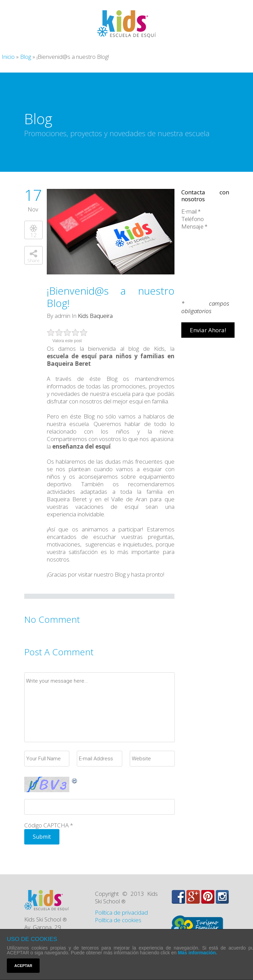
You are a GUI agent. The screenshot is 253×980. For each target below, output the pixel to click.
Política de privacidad (121, 912)
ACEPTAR (23, 966)
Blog (26, 57)
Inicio (8, 57)
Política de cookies (118, 920)
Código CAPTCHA (46, 825)
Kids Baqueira (95, 316)
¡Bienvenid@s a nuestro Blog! (111, 297)
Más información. (198, 953)
